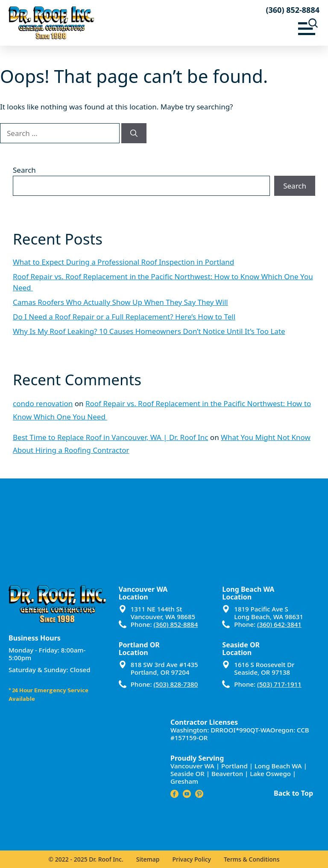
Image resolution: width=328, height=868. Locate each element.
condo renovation (43, 403)
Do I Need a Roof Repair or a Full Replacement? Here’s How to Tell (124, 317)
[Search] (134, 133)
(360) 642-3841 (279, 624)
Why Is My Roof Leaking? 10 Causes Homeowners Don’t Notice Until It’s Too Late (149, 331)
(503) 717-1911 (279, 684)
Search (24, 170)
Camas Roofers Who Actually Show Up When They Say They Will (120, 302)
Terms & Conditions (252, 859)
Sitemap (148, 859)
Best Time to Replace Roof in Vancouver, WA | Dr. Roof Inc (110, 437)
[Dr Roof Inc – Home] (86, 23)
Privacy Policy (192, 859)
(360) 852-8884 (293, 10)
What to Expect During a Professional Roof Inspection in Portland (123, 262)
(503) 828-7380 (176, 684)
